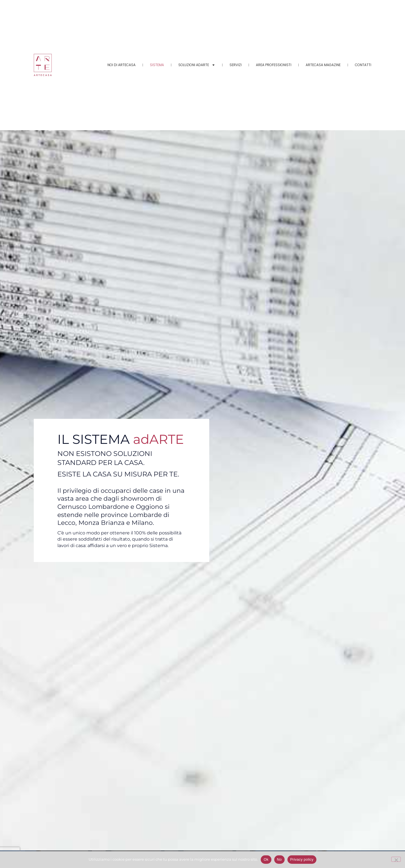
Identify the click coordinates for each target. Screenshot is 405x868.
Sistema (157, 65)
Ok (266, 859)
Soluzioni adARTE (197, 65)
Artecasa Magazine (323, 65)
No (279, 859)
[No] (396, 859)
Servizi (236, 65)
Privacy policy (302, 859)
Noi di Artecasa (121, 65)
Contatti (363, 65)
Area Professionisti (274, 65)
